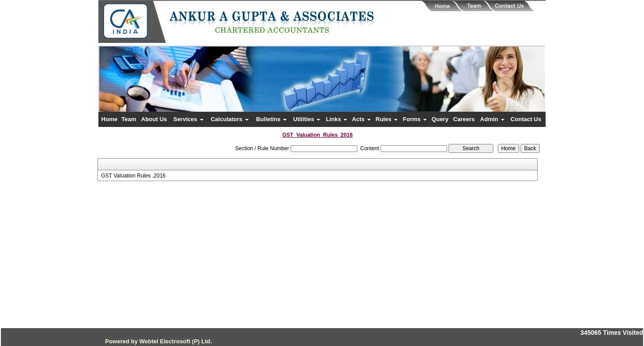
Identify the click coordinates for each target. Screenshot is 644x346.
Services (188, 119)
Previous (135, 87)
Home (110, 119)
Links (337, 119)
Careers (464, 119)
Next (505, 87)
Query (440, 119)
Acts (361, 119)
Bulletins (271, 119)
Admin (492, 119)
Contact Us (526, 119)
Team (129, 119)
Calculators (229, 119)
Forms (415, 119)
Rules (387, 119)
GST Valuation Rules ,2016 (133, 176)
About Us (154, 119)
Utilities (307, 119)
